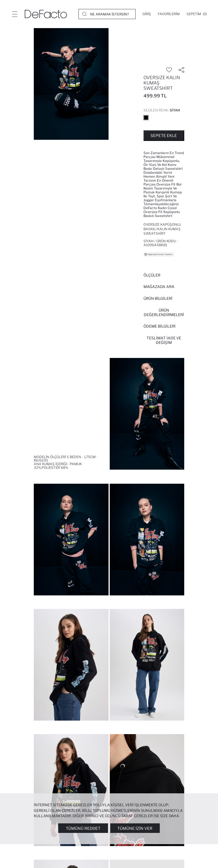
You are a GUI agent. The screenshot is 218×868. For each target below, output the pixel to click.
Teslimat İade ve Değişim (164, 340)
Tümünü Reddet (83, 828)
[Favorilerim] (169, 14)
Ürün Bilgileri (158, 298)
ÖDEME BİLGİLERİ (159, 326)
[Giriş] (147, 14)
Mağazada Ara (159, 287)
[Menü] (15, 14)
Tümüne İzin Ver (135, 828)
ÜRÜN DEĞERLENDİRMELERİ (164, 312)
